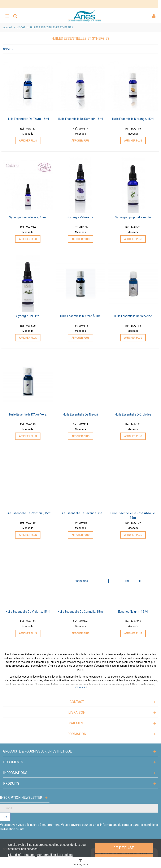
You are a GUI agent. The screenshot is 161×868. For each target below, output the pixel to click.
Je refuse (124, 848)
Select (8, 49)
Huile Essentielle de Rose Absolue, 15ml (133, 515)
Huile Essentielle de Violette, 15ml (28, 612)
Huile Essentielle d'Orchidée (133, 414)
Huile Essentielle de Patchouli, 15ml (28, 513)
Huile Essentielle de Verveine (133, 316)
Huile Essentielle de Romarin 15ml (80, 119)
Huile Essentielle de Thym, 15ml (28, 119)
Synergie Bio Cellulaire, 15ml (28, 217)
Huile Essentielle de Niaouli (80, 414)
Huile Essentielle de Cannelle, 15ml (80, 612)
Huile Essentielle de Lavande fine (80, 513)
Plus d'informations (21, 855)
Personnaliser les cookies (55, 855)
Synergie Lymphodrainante (133, 217)
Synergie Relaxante (80, 217)
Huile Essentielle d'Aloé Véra (28, 414)
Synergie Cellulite (28, 316)
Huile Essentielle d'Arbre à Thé (80, 316)
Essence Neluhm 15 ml (133, 612)
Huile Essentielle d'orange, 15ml (133, 119)
